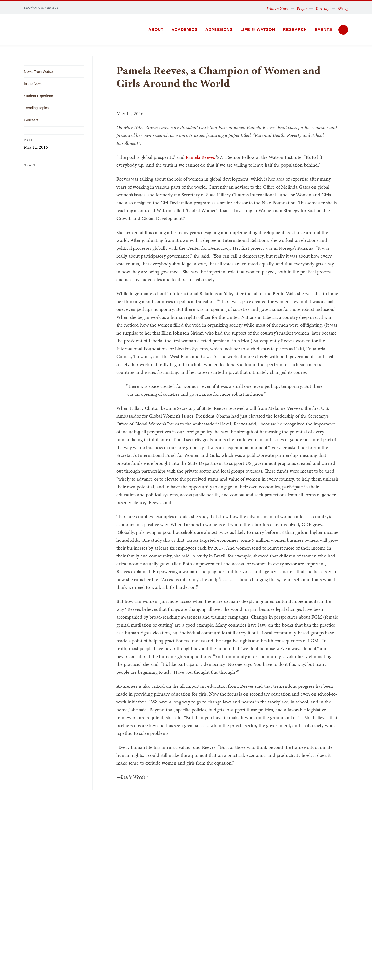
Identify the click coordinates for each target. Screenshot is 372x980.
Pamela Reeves (200, 157)
